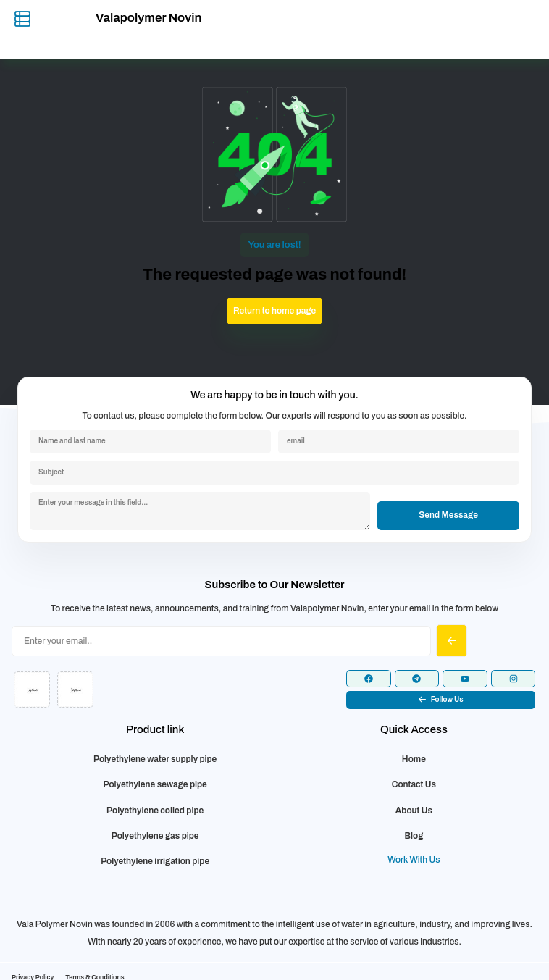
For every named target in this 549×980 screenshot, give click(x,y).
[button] (441, 700)
